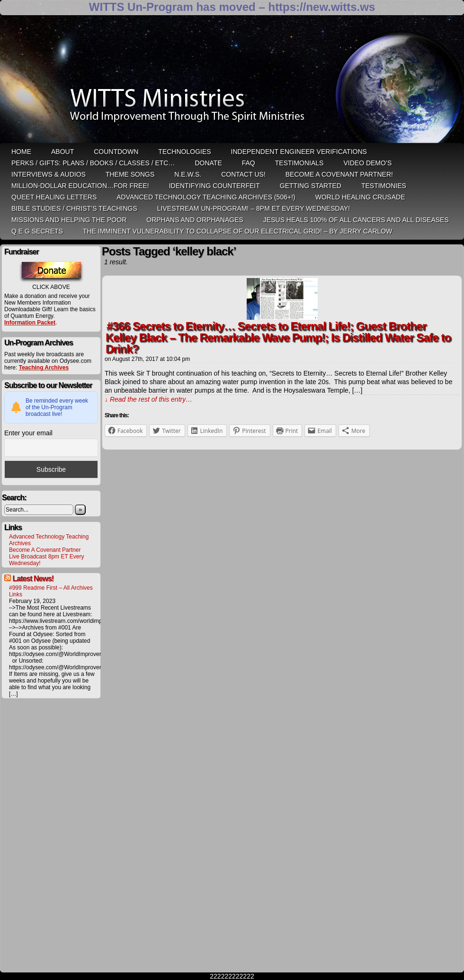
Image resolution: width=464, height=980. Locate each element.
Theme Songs (130, 174)
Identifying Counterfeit (214, 186)
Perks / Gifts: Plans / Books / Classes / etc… (93, 163)
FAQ (249, 163)
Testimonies (384, 186)
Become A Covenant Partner (45, 550)
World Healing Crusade (360, 197)
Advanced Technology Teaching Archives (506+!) (206, 197)
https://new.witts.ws (321, 7)
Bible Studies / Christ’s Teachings (74, 208)
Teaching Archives (44, 368)
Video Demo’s (367, 163)
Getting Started (311, 186)
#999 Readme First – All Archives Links (51, 591)
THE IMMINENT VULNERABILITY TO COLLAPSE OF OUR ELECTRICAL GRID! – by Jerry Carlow (238, 231)
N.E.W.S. (188, 174)
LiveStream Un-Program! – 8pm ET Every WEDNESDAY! (254, 208)
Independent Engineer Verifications (299, 152)
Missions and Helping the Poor (69, 220)
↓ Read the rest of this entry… (148, 399)
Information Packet (30, 323)
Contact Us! (243, 174)
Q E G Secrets (37, 231)
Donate (208, 163)
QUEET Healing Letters (54, 197)
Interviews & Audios (49, 174)
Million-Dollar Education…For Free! (80, 186)
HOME (21, 152)
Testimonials (299, 163)
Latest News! (33, 579)
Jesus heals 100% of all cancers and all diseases (356, 220)
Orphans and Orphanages (195, 220)
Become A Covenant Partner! (339, 174)
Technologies (184, 152)
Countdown (116, 152)
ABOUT (62, 152)
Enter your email (28, 433)
